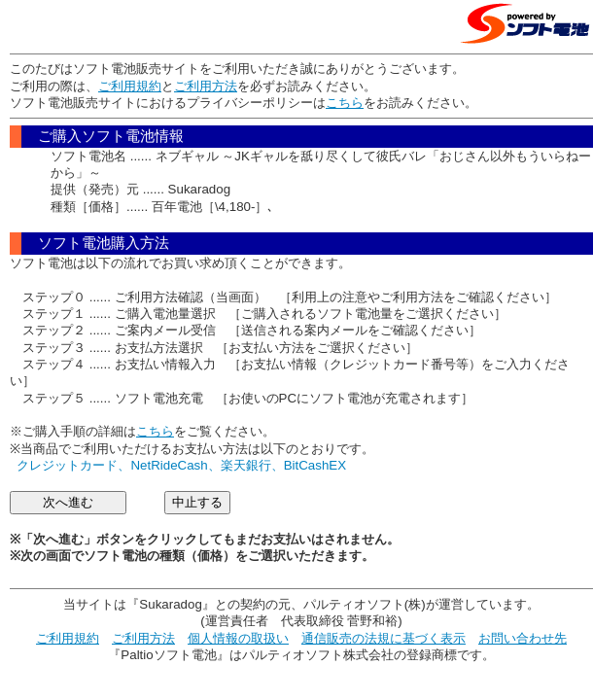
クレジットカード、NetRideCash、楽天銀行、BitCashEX (181, 465)
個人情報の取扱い (238, 638)
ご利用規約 (130, 86)
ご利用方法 (206, 86)
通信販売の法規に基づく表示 (384, 638)
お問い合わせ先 (523, 638)
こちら (345, 103)
